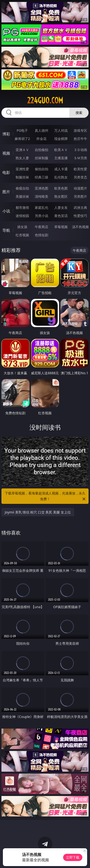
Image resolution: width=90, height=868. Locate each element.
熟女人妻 (22, 158)
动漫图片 (80, 188)
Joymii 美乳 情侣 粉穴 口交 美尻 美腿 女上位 (38, 512)
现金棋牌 (61, 139)
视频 (6, 153)
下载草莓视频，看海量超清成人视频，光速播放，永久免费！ (46, 496)
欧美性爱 (80, 169)
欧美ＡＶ (61, 150)
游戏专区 (80, 130)
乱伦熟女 (61, 177)
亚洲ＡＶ (22, 150)
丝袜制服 (42, 158)
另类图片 (80, 196)
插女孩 (22, 227)
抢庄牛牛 (80, 139)
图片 (6, 192)
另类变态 (80, 177)
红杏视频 (22, 235)
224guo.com (45, 100)
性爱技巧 (80, 216)
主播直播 (61, 158)
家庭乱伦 (42, 207)
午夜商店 (42, 227)
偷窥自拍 (22, 188)
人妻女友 (61, 207)
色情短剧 (42, 235)
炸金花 (42, 139)
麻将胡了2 (22, 139)
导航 (6, 230)
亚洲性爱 (22, 169)
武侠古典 (80, 207)
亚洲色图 (42, 188)
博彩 (6, 134)
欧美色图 (61, 188)
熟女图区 (61, 196)
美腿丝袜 (22, 196)
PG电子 (22, 130)
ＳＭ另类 (80, 158)
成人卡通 (61, 169)
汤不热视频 (80, 227)
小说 (6, 211)
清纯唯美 (42, 196)
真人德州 (42, 130)
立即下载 (73, 857)
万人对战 (61, 130)
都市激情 (22, 207)
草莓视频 (61, 227)
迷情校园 (22, 216)
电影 (6, 172)
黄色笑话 (61, 216)
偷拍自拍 (42, 169)
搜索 (79, 113)
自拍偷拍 (42, 150)
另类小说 (42, 216)
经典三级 (42, 177)
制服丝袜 (22, 177)
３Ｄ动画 (80, 150)
